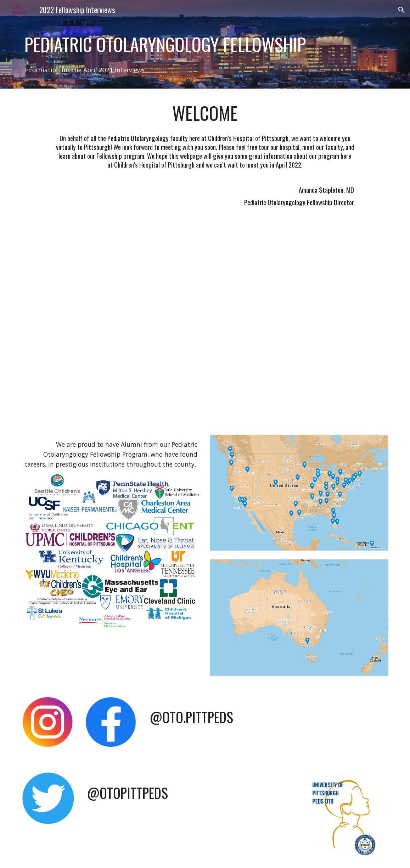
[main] (205, 44)
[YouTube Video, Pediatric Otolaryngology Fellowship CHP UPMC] (205, 325)
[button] (401, 10)
